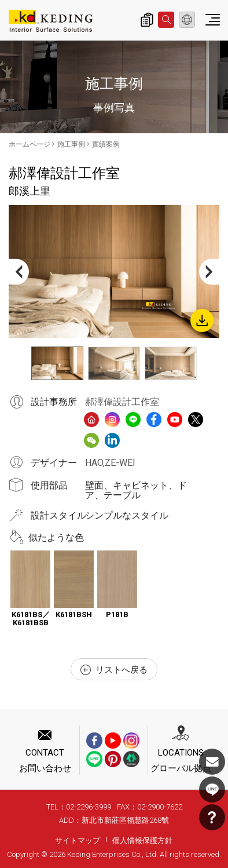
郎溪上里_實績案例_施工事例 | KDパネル (51, 21)
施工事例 (71, 144)
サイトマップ (78, 840)
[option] (114, 271)
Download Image (202, 320)
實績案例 (106, 144)
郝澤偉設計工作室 (122, 402)
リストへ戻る (114, 670)
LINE (212, 789)
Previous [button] (19, 271)
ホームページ (30, 144)
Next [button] (209, 271)
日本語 (187, 20)
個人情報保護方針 (142, 840)
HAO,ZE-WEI (110, 463)
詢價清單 (147, 20)
